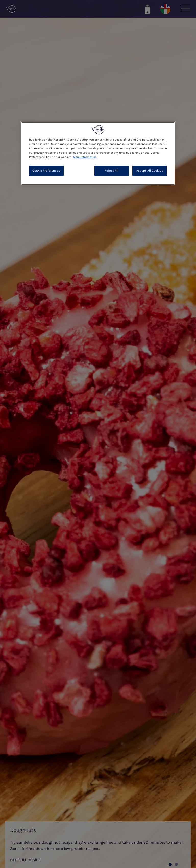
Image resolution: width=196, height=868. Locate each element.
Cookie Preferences (46, 171)
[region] (98, 153)
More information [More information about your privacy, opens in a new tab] (85, 157)
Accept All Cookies (150, 171)
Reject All (112, 171)
